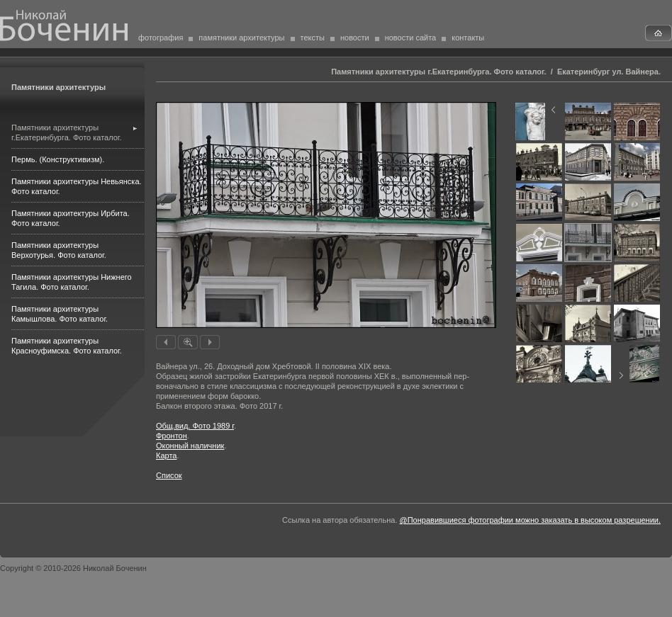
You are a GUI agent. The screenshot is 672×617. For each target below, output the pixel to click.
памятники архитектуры (241, 38)
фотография (161, 38)
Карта (166, 455)
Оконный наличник (190, 446)
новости (355, 38)
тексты (313, 38)
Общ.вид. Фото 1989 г (195, 426)
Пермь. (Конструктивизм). (58, 159)
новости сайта (411, 38)
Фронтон (172, 436)
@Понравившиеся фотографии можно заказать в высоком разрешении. (530, 520)
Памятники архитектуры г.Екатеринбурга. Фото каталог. (438, 72)
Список (169, 475)
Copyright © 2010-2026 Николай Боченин (73, 568)
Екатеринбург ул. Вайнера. (609, 72)
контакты (468, 38)
